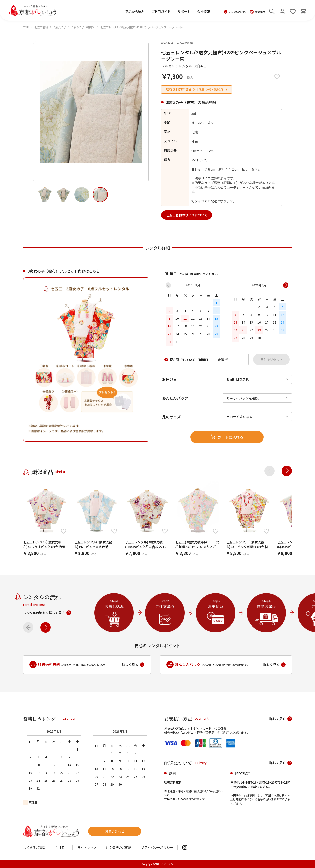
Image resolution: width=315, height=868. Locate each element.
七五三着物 (41, 27)
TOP (26, 27)
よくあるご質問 (34, 847)
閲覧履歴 (258, 12)
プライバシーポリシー (157, 847)
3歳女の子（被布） (84, 27)
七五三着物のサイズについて (187, 215)
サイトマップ (87, 847)
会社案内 (61, 847)
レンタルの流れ (235, 12)
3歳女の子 (60, 27)
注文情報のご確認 (119, 847)
